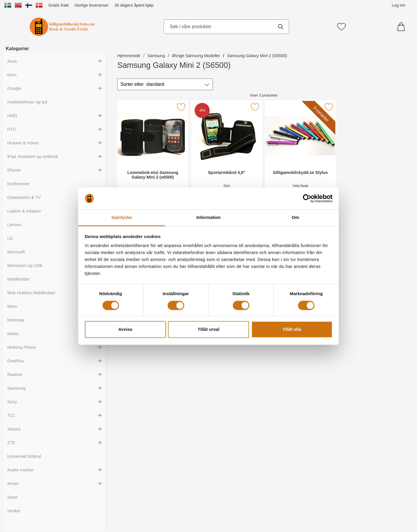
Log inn (399, 5)
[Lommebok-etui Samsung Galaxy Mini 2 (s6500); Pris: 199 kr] (153, 153)
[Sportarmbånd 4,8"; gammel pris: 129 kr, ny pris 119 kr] (227, 153)
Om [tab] (295, 218)
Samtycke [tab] (122, 218)
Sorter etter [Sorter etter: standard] (142, 84)
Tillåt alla (292, 329)
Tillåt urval (209, 329)
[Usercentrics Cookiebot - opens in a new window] (307, 198)
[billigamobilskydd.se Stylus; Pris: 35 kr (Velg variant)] (300, 153)
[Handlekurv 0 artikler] (403, 27)
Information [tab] (209, 218)
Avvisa (125, 329)
